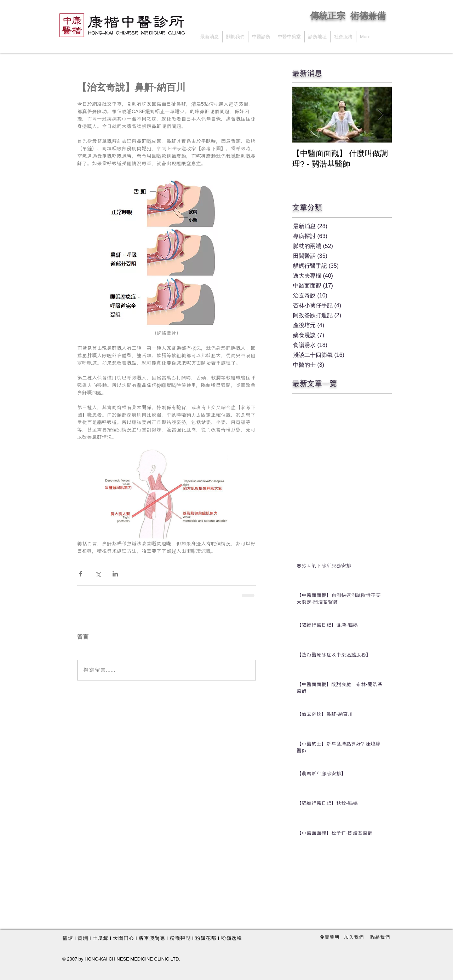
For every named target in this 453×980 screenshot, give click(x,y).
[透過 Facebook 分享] (81, 574)
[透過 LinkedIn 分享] (115, 574)
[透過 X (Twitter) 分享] (98, 574)
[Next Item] (380, 115)
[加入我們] (354, 938)
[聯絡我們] (380, 938)
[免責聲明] (329, 938)
